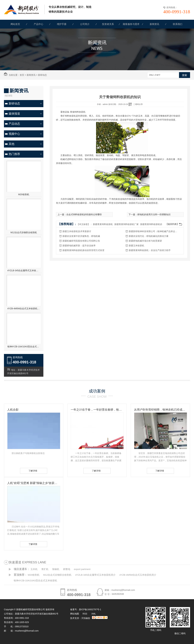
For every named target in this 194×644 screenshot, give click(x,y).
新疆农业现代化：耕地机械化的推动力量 (149, 236)
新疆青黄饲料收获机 (103, 224)
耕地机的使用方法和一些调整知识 (154, 214)
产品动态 (14, 124)
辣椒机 (56, 569)
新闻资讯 (154, 24)
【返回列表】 (172, 224)
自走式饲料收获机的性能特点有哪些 (84, 214)
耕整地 (67, 569)
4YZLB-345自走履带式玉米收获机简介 (24, 270)
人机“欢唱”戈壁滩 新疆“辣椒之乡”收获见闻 (34, 483)
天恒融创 (86, 618)
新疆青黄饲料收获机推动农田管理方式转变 (83, 250)
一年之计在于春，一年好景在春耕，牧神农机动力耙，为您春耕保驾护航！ (97, 410)
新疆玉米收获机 (136, 246)
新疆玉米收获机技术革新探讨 (77, 231)
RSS (85, 614)
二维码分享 (138, 104)
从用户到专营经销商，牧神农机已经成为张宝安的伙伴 (160, 410)
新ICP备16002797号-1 (90, 609)
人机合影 (13, 410)
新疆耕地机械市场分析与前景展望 (145, 241)
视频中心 (14, 134)
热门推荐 (14, 154)
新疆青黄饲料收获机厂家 (126, 224)
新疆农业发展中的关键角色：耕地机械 (81, 236)
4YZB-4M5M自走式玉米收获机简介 (24, 309)
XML (94, 614)
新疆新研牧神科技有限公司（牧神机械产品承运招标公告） (154, 231)
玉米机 (34, 569)
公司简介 (85, 24)
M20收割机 (24, 194)
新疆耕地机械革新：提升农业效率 (79, 246)
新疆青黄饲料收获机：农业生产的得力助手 (150, 250)
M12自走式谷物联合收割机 (24, 232)
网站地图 (75, 614)
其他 (12, 144)
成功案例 (97, 391)
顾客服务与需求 (131, 24)
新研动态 (42, 75)
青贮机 (45, 569)
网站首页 (15, 24)
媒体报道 (14, 114)
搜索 (185, 75)
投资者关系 (108, 24)
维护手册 (62, 24)
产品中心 (38, 24)
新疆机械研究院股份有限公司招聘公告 (81, 241)
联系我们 (178, 24)
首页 (22, 75)
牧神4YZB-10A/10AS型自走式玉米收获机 (24, 347)
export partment (82, 569)
